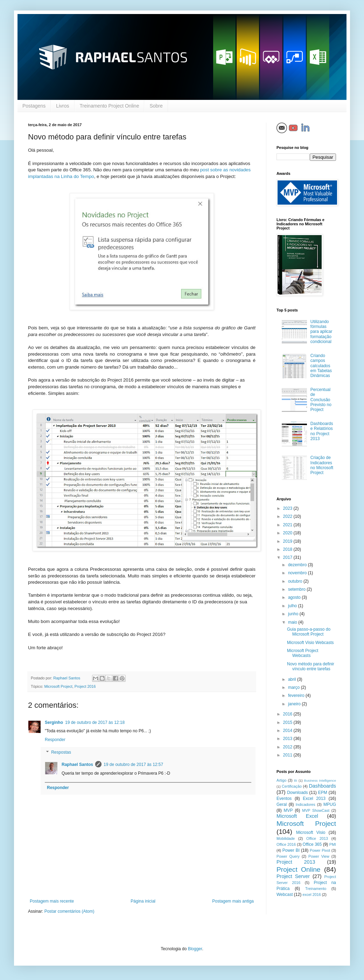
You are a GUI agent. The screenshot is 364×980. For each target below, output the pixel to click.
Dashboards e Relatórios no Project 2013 (322, 431)
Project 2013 (296, 862)
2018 (288, 549)
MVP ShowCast (316, 810)
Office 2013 (317, 838)
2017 (288, 557)
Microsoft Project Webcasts (303, 653)
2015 (288, 722)
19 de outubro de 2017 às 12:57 (133, 765)
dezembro (298, 565)
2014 (288, 731)
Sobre (156, 106)
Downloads (297, 793)
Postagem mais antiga (233, 901)
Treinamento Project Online (110, 106)
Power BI (291, 850)
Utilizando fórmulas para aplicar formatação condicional (321, 332)
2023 (288, 508)
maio (293, 622)
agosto (295, 597)
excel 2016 (312, 895)
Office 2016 (286, 844)
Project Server (293, 876)
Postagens (34, 106)
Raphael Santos (77, 765)
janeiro (295, 704)
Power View (319, 856)
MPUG (330, 804)
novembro (298, 573)
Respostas (61, 752)
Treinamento (316, 889)
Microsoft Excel (297, 816)
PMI (333, 844)
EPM (323, 793)
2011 (288, 755)
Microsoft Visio (311, 832)
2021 (288, 525)
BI (296, 780)
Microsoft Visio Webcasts (310, 643)
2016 (288, 714)
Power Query (288, 856)
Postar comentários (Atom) (69, 911)
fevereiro (297, 695)
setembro (297, 589)
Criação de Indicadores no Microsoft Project (322, 465)
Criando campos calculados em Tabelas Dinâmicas (321, 366)
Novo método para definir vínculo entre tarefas (311, 666)
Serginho (54, 722)
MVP (288, 810)
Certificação (292, 786)
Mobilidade (286, 838)
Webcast (285, 895)
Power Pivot (320, 850)
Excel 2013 (314, 799)
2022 (288, 516)
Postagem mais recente (52, 901)
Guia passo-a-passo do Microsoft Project (309, 632)
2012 (288, 747)
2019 (288, 541)
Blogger (195, 949)
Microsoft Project (58, 686)
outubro (296, 581)
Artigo (281, 780)
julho (293, 606)
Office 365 (312, 844)
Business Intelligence (320, 780)
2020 (288, 533)
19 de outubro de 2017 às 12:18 (95, 722)
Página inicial (143, 901)
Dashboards (322, 786)
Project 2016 (85, 686)
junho (294, 614)
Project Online (299, 869)
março (295, 687)
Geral (282, 804)
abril (293, 679)
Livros (62, 106)
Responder (55, 740)
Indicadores (306, 804)
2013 (288, 739)
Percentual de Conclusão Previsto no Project (321, 400)
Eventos (284, 799)
